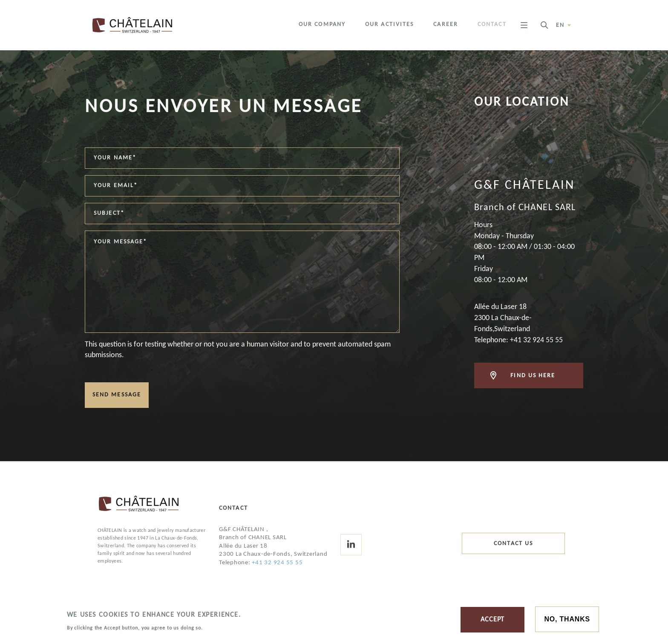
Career (446, 25)
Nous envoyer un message (224, 107)
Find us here (533, 376)
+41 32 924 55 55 (277, 563)
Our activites (389, 25)
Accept (492, 621)
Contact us (513, 544)
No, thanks (567, 620)
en (564, 25)
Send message (117, 395)
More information (233, 629)
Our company (322, 25)
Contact (492, 25)
